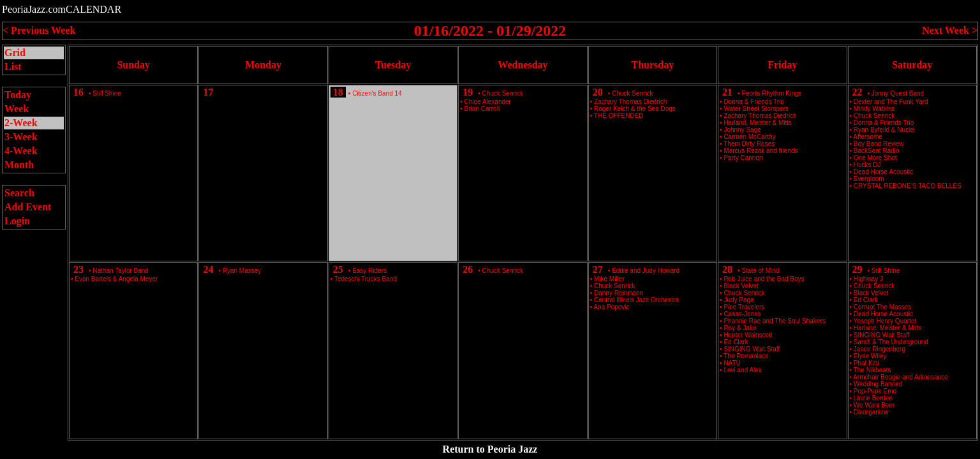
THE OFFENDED (619, 116)
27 (598, 269)
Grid (15, 53)
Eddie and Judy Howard (646, 271)
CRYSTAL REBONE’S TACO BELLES (908, 186)
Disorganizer (872, 412)
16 (78, 92)
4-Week (21, 151)
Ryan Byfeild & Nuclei (884, 130)
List (13, 67)
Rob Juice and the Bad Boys (764, 279)
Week (17, 109)
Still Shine (107, 93)
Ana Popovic (611, 307)
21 (727, 92)
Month (19, 165)
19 (468, 92)
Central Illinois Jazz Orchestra (636, 300)
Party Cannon (743, 158)
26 (468, 269)
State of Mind (760, 271)
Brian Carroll (482, 109)
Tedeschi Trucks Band (366, 279)
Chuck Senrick (503, 93)
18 (338, 92)
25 (338, 269)
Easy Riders (369, 271)
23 (78, 269)
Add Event (28, 207)
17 (208, 92)
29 (857, 269)
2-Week (21, 123)
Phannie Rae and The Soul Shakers (774, 321)
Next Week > (950, 30)
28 (727, 269)
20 (598, 92)
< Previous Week (39, 30)
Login (17, 221)
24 (208, 269)
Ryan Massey (242, 271)
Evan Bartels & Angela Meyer (116, 279)
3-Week (21, 137)
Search (19, 193)
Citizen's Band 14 (377, 93)
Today (18, 95)
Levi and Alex (743, 370)
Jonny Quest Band (898, 93)
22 (857, 92)
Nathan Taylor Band (121, 271)
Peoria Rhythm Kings (771, 93)
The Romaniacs (746, 356)
